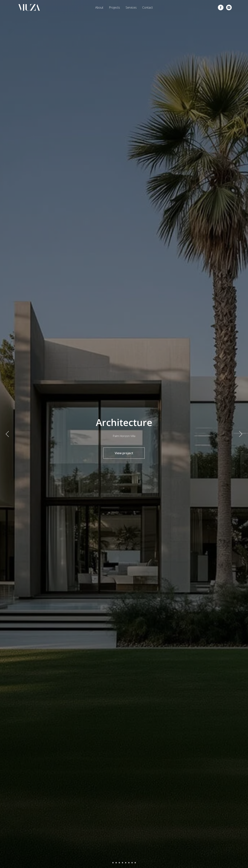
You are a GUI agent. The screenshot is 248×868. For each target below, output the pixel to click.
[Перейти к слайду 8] (135, 863)
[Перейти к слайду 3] (119, 863)
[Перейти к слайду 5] (126, 863)
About (99, 7)
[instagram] (229, 7)
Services (131, 7)
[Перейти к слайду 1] (113, 863)
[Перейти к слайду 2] (116, 863)
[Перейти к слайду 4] (123, 863)
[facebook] (221, 7)
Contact (147, 7)
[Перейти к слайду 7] (132, 863)
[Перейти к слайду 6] (129, 863)
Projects (114, 7)
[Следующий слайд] (241, 434)
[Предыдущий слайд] (7, 434)
